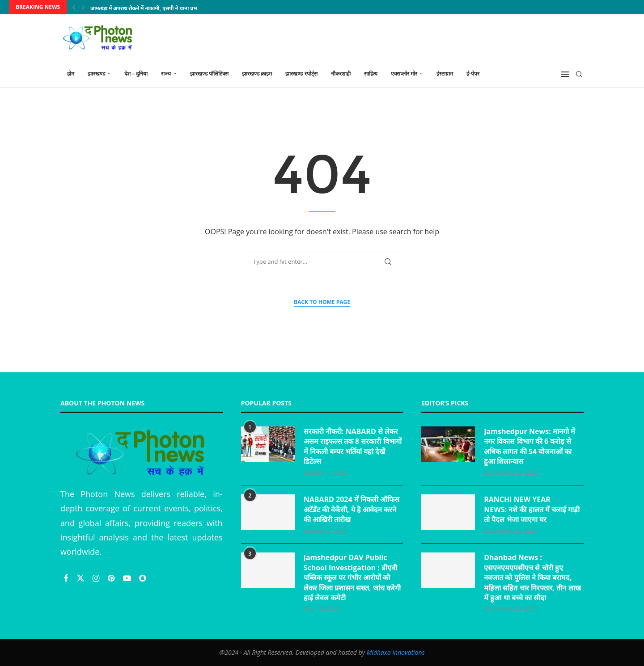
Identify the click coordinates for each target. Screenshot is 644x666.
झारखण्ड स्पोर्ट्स (301, 74)
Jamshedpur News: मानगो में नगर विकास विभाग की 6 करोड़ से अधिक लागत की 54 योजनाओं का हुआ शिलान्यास (530, 446)
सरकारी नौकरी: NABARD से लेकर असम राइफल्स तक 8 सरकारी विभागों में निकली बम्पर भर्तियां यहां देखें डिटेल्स (353, 446)
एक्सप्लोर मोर (404, 74)
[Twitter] (82, 578)
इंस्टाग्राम (445, 74)
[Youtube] (128, 578)
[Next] (83, 7)
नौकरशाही (341, 74)
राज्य (166, 74)
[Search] (579, 74)
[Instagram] (97, 578)
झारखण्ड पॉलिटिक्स (209, 74)
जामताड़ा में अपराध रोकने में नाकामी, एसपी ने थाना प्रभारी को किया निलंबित (164, 8)
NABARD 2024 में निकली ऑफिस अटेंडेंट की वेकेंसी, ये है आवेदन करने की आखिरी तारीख (352, 509)
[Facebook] (67, 578)
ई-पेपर (473, 74)
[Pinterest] (112, 578)
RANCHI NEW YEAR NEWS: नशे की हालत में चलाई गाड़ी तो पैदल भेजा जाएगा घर (532, 509)
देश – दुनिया (136, 74)
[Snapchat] (142, 578)
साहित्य (371, 74)
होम (71, 74)
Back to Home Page (322, 302)
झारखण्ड (96, 74)
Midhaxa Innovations (396, 652)
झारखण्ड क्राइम (257, 74)
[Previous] (74, 7)
